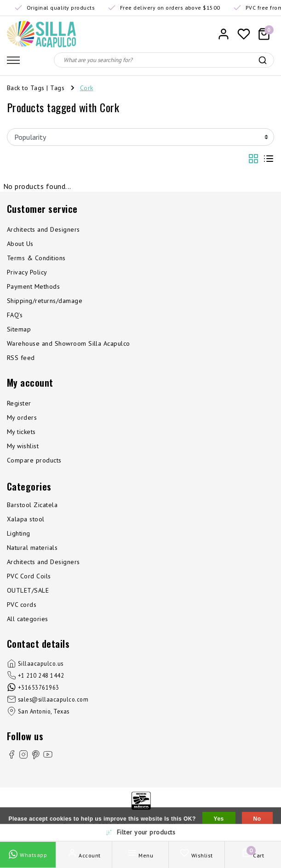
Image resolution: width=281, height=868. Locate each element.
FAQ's (15, 315)
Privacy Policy (27, 272)
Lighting (19, 533)
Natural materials (32, 548)
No (257, 819)
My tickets (21, 432)
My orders (22, 417)
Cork (87, 88)
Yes (219, 819)
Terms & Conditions (36, 258)
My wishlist (23, 446)
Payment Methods (33, 286)
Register (19, 403)
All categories (28, 619)
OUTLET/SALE (28, 590)
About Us (20, 244)
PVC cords (22, 605)
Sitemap (19, 329)
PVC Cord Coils (29, 576)
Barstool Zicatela (32, 505)
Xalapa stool (26, 519)
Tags (57, 88)
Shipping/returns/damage (45, 301)
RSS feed (21, 358)
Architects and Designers (43, 229)
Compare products (34, 460)
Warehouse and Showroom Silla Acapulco (69, 343)
